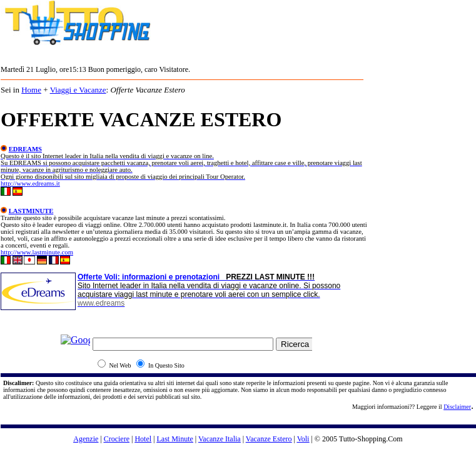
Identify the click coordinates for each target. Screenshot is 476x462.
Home (31, 90)
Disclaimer (457, 407)
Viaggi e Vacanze (78, 90)
